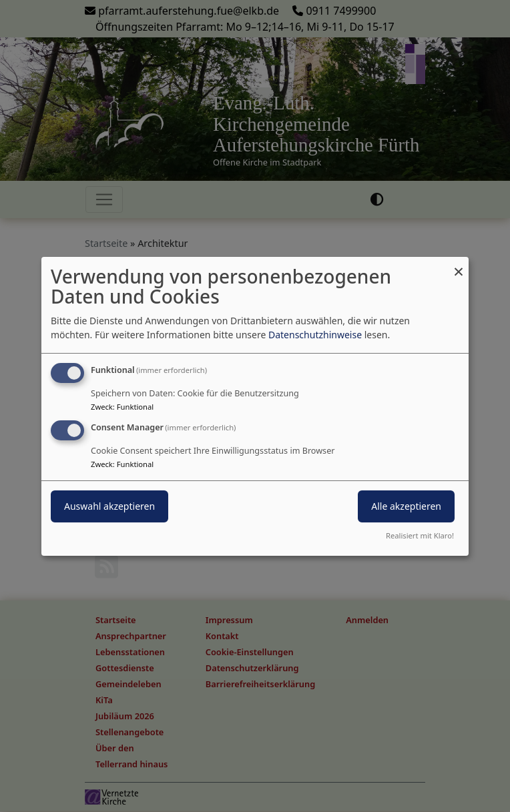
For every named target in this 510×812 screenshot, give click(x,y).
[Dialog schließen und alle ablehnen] (459, 265)
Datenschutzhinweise (315, 335)
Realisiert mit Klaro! (420, 535)
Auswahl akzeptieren (109, 506)
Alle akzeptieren (406, 506)
